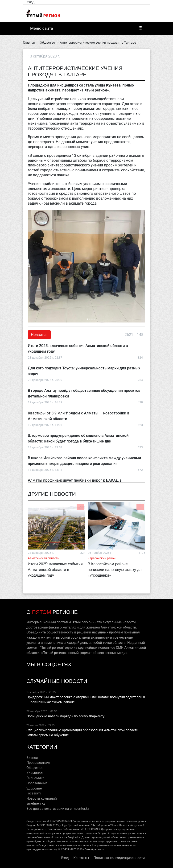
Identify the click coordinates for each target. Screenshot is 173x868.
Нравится (39, 335)
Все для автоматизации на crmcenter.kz (58, 809)
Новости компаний (42, 799)
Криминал (35, 773)
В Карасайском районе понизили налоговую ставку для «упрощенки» (116, 570)
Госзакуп (33, 793)
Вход (30, 2)
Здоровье (34, 788)
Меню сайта (86, 28)
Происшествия (38, 763)
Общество (47, 42)
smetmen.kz (36, 804)
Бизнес (32, 758)
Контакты (81, 858)
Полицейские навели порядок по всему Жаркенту (65, 716)
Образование (37, 783)
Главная (29, 42)
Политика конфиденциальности (119, 858)
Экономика (35, 778)
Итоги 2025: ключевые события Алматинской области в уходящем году (55, 570)
